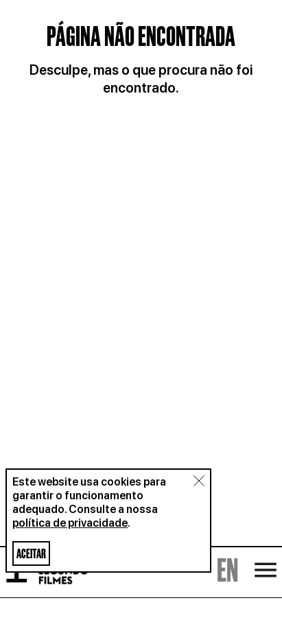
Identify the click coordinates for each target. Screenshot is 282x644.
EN (227, 561)
